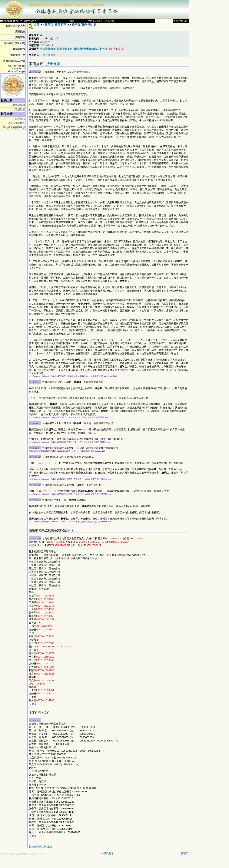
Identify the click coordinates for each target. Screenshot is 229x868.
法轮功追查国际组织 (14, 127)
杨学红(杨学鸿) (82, 25)
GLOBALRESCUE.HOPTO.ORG (18, 21)
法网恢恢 (20, 119)
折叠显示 (53, 64)
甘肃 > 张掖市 (48, 55)
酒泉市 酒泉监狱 (55, 25)
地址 (181, 21)
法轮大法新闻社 (17, 123)
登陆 (72, 21)
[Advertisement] (81, 864)
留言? (185, 854)
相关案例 (34, 847)
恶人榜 (43, 847)
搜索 (176, 21)
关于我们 (107, 854)
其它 (186, 21)
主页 (50, 847)
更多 (34, 704)
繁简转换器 (19, 105)
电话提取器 (19, 109)
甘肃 (36, 25)
